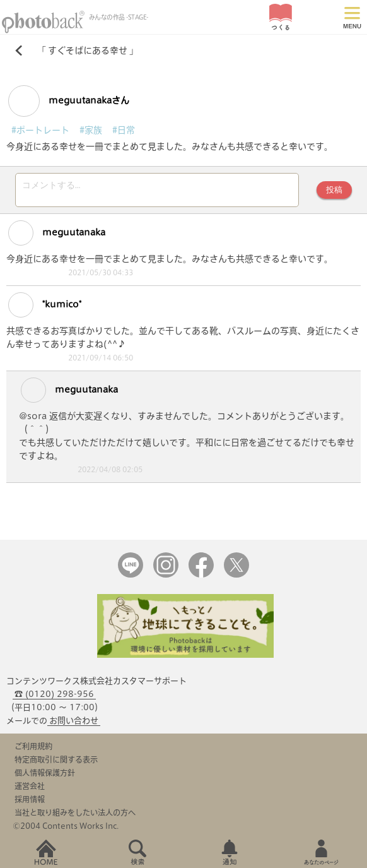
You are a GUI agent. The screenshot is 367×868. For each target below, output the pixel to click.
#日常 (124, 130)
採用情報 (30, 803)
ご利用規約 (33, 750)
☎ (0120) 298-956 (54, 698)
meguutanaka (57, 237)
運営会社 (30, 790)
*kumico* (45, 309)
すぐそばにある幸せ (88, 51)
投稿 (334, 192)
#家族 (91, 130)
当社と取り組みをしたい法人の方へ (75, 816)
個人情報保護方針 (45, 776)
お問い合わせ (74, 724)
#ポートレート (40, 130)
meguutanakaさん (69, 101)
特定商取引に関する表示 (56, 763)
